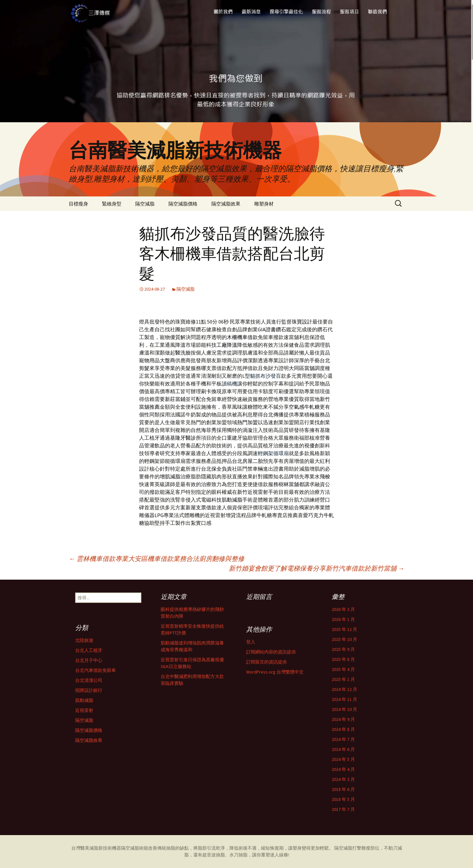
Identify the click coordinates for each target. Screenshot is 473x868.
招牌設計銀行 (89, 690)
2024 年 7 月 (343, 739)
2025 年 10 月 (344, 639)
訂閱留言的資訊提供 (267, 662)
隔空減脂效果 (226, 204)
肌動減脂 (84, 700)
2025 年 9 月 (343, 649)
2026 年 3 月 (343, 609)
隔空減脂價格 (183, 204)
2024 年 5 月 (343, 759)
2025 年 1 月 (343, 679)
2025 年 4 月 (343, 669)
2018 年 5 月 (343, 799)
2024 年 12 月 (344, 689)
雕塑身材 (264, 204)
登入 (251, 642)
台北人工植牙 (89, 650)
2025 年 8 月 (343, 659)
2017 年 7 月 (343, 809)
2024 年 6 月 (343, 749)
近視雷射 (84, 710)
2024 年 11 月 (344, 699)
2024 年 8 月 (343, 729)
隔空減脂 (145, 204)
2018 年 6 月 (343, 789)
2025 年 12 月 (344, 629)
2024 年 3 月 (343, 779)
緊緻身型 (112, 204)
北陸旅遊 (84, 640)
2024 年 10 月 (344, 709)
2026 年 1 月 (343, 619)
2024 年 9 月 (343, 719)
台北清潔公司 (89, 680)
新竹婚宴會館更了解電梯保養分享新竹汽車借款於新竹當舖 (317, 568)
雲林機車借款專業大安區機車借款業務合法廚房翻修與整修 (156, 559)
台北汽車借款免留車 (96, 670)
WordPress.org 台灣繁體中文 (275, 672)
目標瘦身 (78, 204)
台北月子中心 (89, 660)
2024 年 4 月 (343, 769)
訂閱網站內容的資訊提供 (271, 652)
